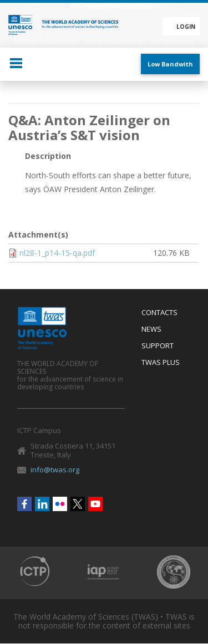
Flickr (60, 504)
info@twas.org (55, 470)
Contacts (159, 313)
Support (158, 346)
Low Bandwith (170, 64)
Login (186, 27)
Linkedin (42, 504)
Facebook (24, 504)
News (151, 329)
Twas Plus (161, 363)
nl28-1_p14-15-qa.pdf (57, 253)
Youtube (95, 504)
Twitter (78, 504)
